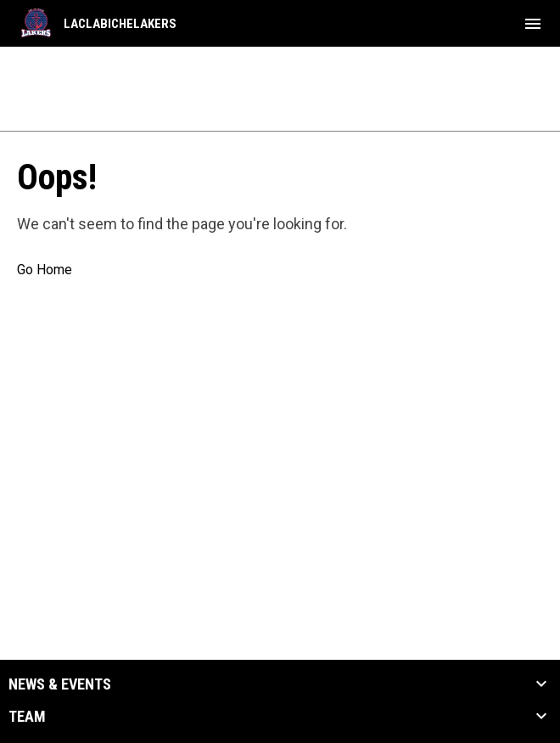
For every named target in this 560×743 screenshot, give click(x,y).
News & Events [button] (60, 684)
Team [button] (27, 717)
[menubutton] (533, 24)
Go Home (45, 270)
